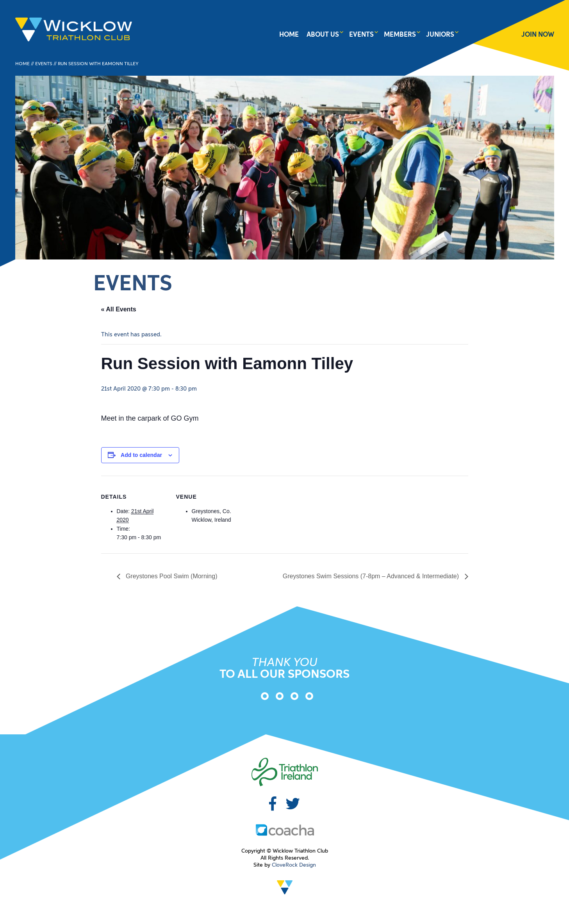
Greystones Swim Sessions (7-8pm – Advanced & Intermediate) (371, 576)
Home (289, 35)
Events (361, 35)
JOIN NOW (538, 35)
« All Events (119, 309)
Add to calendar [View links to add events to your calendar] (141, 455)
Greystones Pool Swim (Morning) (171, 576)
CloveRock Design (294, 865)
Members (400, 35)
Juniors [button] (440, 35)
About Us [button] (323, 35)
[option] (262, 698)
